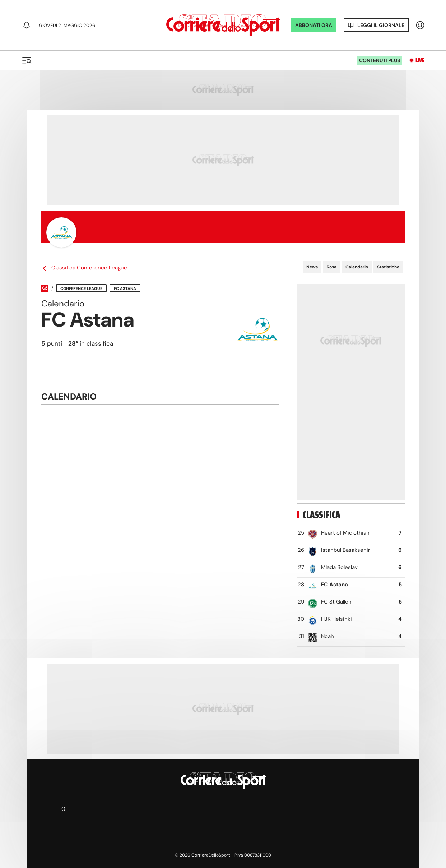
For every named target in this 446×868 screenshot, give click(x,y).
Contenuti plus (380, 60)
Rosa (332, 267)
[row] (351, 535)
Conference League (81, 288)
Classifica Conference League (84, 268)
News (312, 267)
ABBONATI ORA (314, 25)
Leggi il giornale (381, 25)
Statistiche (388, 267)
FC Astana (125, 288)
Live (420, 60)
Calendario (357, 267)
